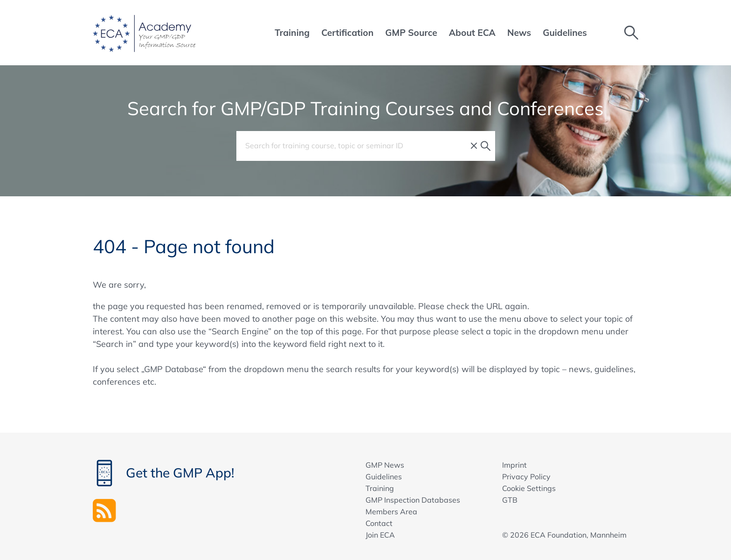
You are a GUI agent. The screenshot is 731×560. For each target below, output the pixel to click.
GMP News (385, 465)
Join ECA (380, 535)
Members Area (391, 512)
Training (380, 488)
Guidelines (384, 477)
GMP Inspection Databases (413, 500)
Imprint (514, 465)
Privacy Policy (526, 477)
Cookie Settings (529, 488)
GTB (510, 500)
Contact (379, 523)
